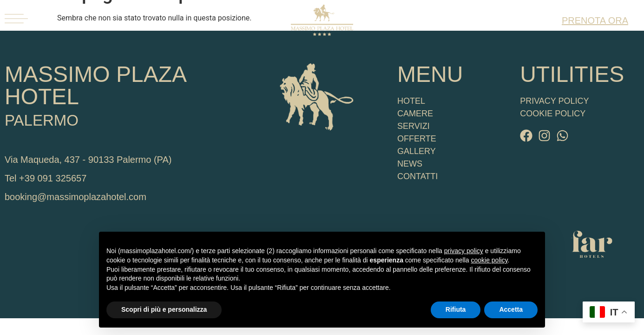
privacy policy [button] (464, 251)
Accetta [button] (511, 309)
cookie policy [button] (489, 260)
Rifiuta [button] (456, 309)
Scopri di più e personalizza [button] (164, 309)
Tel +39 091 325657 (46, 178)
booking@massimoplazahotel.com (76, 197)
